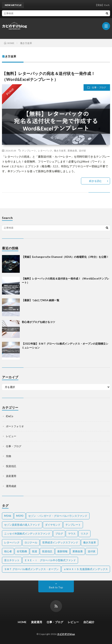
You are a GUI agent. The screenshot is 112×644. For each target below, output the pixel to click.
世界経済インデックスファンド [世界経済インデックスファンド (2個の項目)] (60, 542)
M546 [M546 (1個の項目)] (8, 516)
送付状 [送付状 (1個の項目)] (92, 551)
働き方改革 (60, 150)
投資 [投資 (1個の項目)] (35, 551)
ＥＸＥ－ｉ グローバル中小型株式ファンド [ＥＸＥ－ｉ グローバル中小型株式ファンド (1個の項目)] (50, 560)
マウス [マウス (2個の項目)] (72, 534)
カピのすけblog (66, 634)
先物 (8, 456)
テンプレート (29, 150)
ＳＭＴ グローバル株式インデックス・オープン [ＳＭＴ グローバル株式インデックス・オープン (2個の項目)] (31, 569)
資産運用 (11, 476)
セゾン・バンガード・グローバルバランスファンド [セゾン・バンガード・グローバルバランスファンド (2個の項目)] (58, 516)
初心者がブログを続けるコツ (38, 322)
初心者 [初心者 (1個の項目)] (8, 551)
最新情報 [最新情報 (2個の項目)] (62, 551)
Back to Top (56, 587)
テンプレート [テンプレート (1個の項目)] (73, 525)
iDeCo (10, 416)
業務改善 (72, 150)
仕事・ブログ (99, 87)
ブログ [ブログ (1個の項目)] (59, 534)
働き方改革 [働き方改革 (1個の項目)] (90, 542)
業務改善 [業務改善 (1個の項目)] (78, 551)
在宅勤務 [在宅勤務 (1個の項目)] (22, 551)
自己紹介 (89, 622)
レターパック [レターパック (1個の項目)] (12, 542)
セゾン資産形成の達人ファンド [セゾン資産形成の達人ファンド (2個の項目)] (22, 525)
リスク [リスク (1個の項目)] (84, 534)
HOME (22, 622)
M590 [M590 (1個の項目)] (20, 516)
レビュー (11, 436)
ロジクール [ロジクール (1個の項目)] (31, 542)
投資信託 (11, 466)
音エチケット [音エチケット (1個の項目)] (12, 560)
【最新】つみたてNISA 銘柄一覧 (40, 300)
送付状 (82, 150)
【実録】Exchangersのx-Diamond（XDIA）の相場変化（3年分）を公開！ (65, 257)
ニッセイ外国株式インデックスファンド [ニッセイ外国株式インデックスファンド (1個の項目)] (27, 534)
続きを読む (96, 181)
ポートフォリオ (15, 426)
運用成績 (11, 486)
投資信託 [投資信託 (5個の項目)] (47, 551)
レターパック (45, 150)
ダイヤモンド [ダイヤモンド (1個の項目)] (53, 525)
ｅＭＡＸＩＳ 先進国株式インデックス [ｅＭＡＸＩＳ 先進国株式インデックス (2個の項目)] (86, 569)
